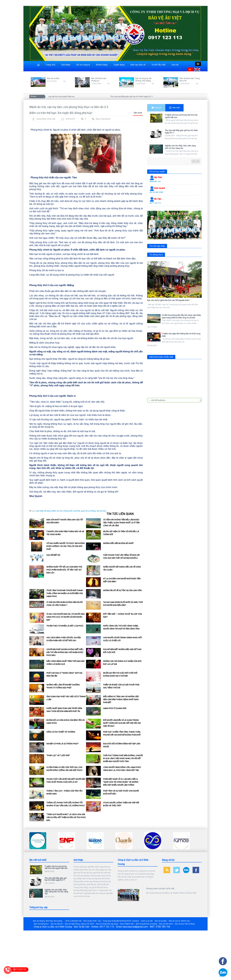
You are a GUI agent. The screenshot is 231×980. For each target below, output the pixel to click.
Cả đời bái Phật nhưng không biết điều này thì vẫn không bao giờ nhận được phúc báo (65, 652)
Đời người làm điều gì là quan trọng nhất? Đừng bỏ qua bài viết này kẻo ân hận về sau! (122, 723)
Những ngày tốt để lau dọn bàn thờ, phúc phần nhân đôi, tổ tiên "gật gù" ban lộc (64, 570)
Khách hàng (102, 65)
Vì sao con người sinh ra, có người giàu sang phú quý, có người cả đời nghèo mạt (66, 617)
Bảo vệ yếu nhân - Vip (92, 921)
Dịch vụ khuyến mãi (73, 921)
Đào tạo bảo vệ (138, 65)
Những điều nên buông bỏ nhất (118, 543)
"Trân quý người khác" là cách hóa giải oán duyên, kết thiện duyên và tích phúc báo (66, 817)
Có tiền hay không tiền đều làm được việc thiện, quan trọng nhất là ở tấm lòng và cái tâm (121, 523)
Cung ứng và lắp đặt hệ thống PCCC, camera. (121, 921)
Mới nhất (174, 108)
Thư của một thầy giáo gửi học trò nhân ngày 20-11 (133, 96)
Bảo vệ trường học (41, 924)
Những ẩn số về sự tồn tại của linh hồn (122, 590)
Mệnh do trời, (57, 511)
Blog (98, 119)
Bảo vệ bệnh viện (127, 924)
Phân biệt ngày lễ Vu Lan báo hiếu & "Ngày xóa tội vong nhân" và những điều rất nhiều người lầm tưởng (121, 782)
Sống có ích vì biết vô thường (61, 732)
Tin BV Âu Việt (158, 65)
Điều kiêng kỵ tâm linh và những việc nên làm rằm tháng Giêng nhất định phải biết (121, 699)
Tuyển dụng (119, 65)
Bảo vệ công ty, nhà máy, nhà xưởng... (48, 921)
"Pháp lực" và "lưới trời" (58, 755)
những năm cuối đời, (72, 511)
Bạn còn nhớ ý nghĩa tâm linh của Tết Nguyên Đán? (168, 300)
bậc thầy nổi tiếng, (44, 511)
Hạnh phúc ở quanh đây (115, 708)
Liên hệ (175, 65)
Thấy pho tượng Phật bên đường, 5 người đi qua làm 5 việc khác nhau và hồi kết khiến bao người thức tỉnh (123, 758)
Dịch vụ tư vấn (147, 921)
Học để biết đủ (53, 555)
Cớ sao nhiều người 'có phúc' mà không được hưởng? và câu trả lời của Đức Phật (66, 546)
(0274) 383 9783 (156, 192)
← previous (193, 161)
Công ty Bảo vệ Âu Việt (46, 119)
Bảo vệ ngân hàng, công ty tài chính (79, 924)
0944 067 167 (155, 181)
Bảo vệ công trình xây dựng (107, 924)
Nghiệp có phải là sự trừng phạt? (63, 744)
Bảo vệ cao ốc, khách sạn (179, 921)
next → (198, 161)
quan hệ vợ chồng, (88, 511)
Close (32, 62)
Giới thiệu (66, 65)
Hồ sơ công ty (83, 65)
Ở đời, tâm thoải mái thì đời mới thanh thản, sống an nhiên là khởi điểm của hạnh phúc (65, 593)
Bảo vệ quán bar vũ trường (147, 924)
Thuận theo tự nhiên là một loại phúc (65, 626)
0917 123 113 (155, 203)
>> (64, 81)
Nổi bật (156, 108)
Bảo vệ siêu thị (57, 924)
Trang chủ (50, 65)
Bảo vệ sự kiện (53, 78)
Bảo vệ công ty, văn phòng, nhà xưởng (143, 80)
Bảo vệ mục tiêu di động (185, 924)
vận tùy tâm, (102, 511)
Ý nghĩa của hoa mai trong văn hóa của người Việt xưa (54, 96)
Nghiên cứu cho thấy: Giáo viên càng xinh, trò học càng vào (180, 147)
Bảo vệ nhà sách (166, 924)
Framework (105, 119)
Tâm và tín (138, 113)
